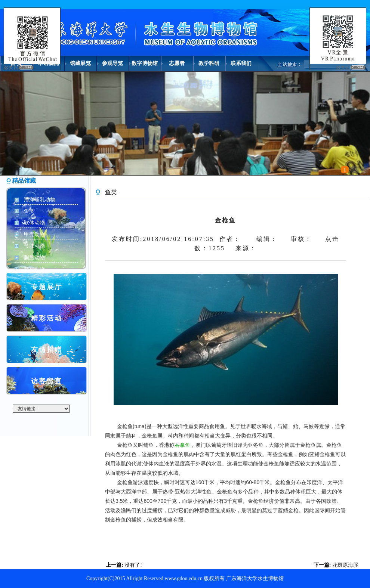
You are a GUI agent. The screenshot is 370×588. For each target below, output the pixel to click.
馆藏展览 (80, 63)
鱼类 (29, 211)
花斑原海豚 (345, 565)
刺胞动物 (34, 258)
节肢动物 (34, 246)
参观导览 (112, 63)
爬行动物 (34, 269)
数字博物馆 (145, 63)
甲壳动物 (34, 234)
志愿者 (177, 63)
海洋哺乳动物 (40, 200)
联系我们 (241, 63)
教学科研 (209, 63)
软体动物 (34, 223)
